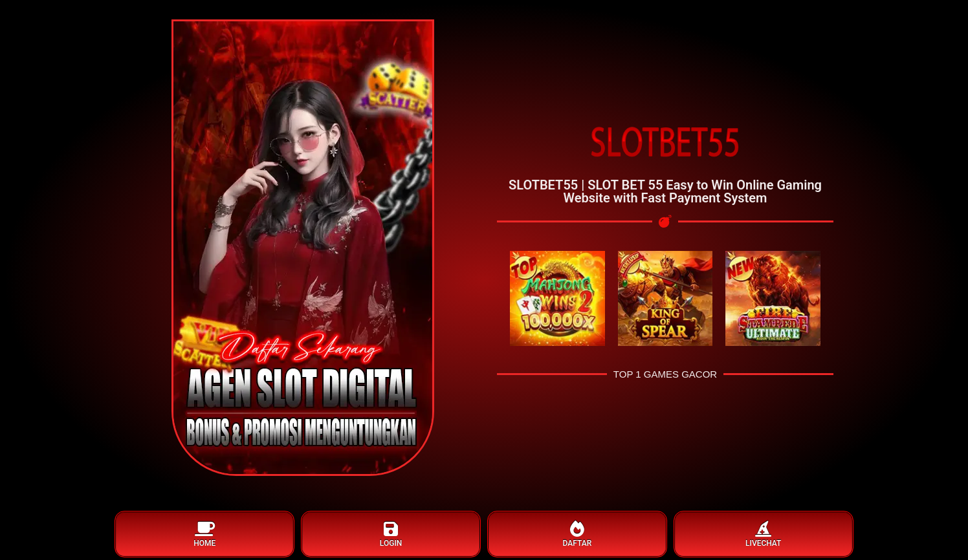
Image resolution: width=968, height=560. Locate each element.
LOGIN (391, 534)
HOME (204, 534)
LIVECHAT (764, 534)
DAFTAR (577, 534)
